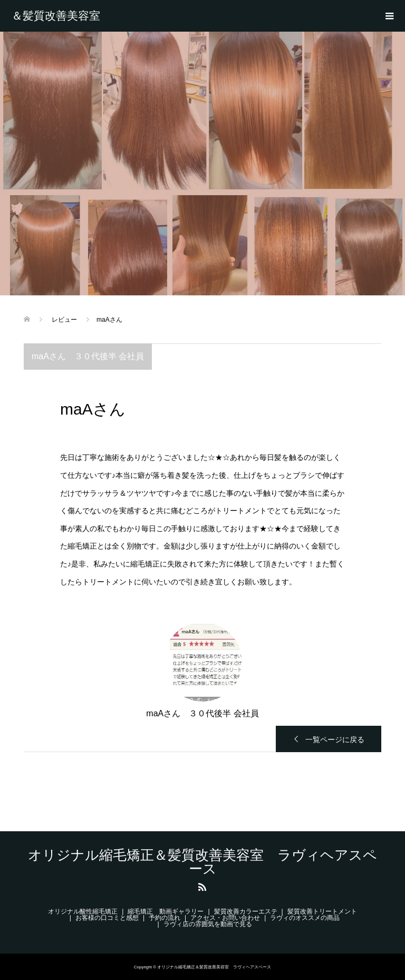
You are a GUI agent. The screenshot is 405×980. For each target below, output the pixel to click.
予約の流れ (165, 918)
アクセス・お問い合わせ (225, 918)
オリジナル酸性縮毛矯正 (83, 911)
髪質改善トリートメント (322, 911)
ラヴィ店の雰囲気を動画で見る (208, 924)
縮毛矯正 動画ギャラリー (166, 911)
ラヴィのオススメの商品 (305, 918)
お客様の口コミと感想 (107, 918)
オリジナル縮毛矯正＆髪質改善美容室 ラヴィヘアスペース (64, 16)
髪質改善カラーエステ (246, 911)
